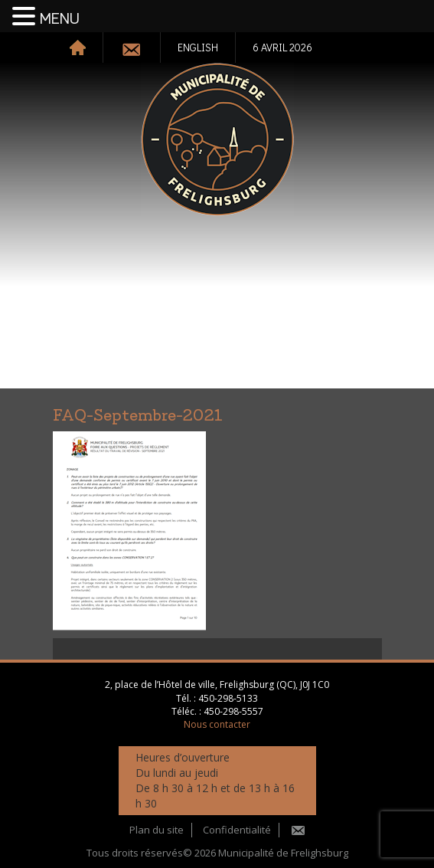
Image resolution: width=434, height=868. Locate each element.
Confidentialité (237, 830)
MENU (60, 19)
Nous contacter (217, 724)
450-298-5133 (228, 698)
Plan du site (157, 830)
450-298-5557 (233, 711)
